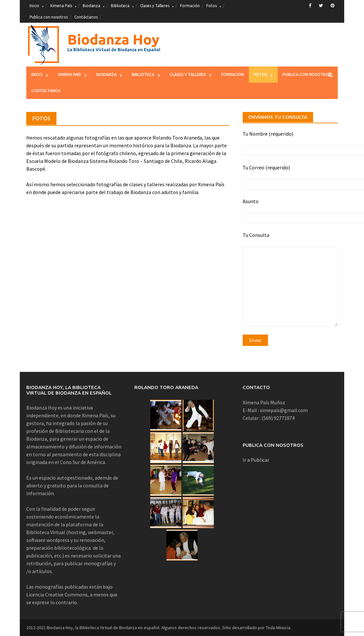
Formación (190, 6)
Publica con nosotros (49, 17)
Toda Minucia (278, 628)
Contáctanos (86, 17)
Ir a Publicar (256, 460)
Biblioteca (120, 6)
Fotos (212, 6)
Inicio (34, 6)
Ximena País (61, 6)
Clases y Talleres (155, 6)
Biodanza (91, 6)
